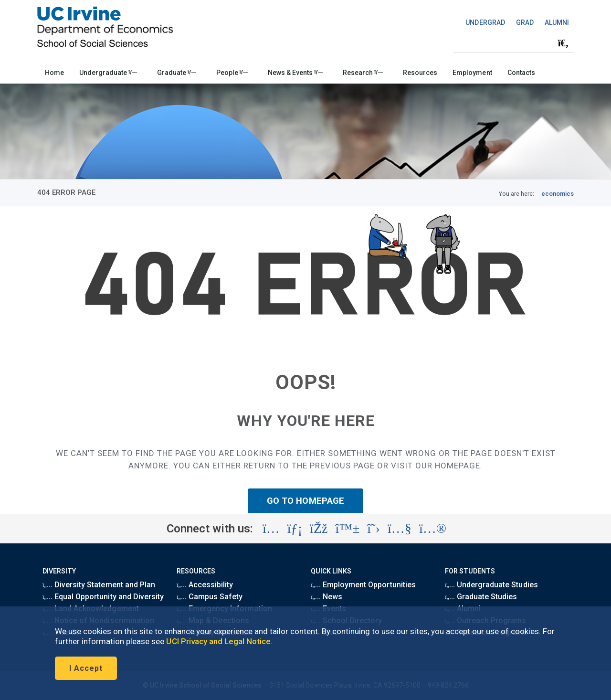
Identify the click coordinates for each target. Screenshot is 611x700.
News (327, 597)
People (232, 73)
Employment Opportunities (363, 585)
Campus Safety (210, 597)
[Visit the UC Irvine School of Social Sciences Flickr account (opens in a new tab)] (433, 529)
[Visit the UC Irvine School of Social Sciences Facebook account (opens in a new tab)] (319, 529)
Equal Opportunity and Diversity (103, 597)
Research (363, 73)
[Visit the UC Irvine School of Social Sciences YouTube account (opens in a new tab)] (400, 529)
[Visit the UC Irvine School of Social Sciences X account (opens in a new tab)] (374, 529)
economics (558, 194)
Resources (420, 73)
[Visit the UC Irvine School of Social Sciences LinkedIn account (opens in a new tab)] (295, 529)
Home (54, 73)
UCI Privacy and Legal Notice (218, 641)
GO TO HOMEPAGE (305, 501)
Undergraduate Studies (491, 585)
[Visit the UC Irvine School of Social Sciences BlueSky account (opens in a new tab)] (348, 529)
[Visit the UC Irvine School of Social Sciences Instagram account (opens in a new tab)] (271, 529)
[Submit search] (563, 43)
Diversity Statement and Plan (99, 585)
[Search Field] (514, 43)
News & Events (295, 73)
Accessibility (205, 585)
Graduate (177, 73)
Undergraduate (108, 73)
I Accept (86, 668)
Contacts (521, 73)
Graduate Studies (481, 597)
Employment (472, 73)
